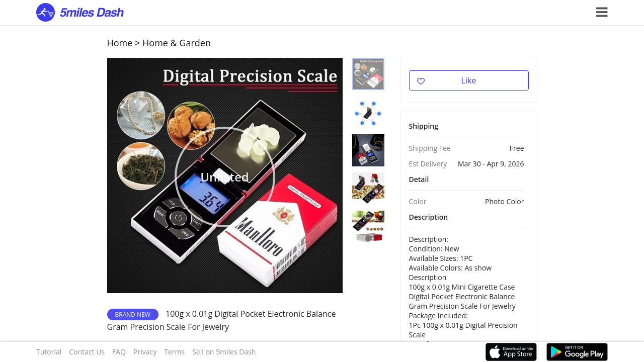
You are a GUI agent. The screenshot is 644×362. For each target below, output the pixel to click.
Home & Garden (177, 43)
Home (120, 43)
